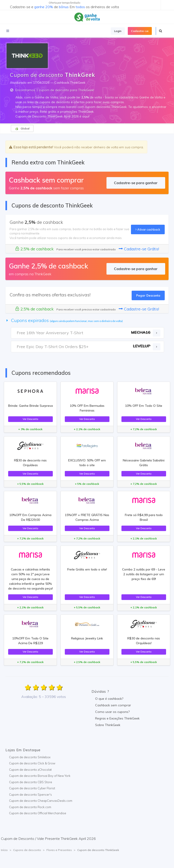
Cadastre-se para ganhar (136, 183)
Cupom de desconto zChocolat (30, 770)
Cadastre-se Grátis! (139, 249)
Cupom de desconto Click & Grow (32, 763)
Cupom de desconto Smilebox (30, 757)
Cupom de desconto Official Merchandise (38, 813)
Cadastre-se (140, 31)
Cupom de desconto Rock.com (30, 807)
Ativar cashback (148, 229)
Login (118, 31)
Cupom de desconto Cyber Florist (32, 788)
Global (22, 129)
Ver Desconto (30, 419)
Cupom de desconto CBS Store (31, 782)
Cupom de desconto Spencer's (30, 795)
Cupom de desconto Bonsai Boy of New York (40, 776)
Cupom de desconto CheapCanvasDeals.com (41, 801)
